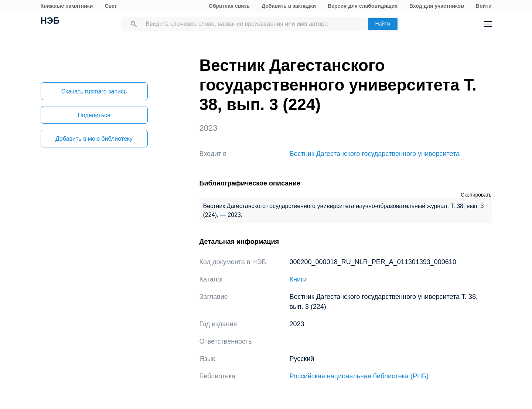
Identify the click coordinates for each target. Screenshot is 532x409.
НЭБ (50, 21)
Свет (111, 6)
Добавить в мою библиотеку (94, 139)
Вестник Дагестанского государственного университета (375, 154)
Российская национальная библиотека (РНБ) (359, 376)
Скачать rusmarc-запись (94, 91)
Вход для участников (437, 6)
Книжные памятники (67, 6)
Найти (383, 24)
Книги (298, 279)
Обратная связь (229, 6)
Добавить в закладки (289, 6)
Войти (484, 6)
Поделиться (94, 115)
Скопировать (476, 195)
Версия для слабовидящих (363, 6)
